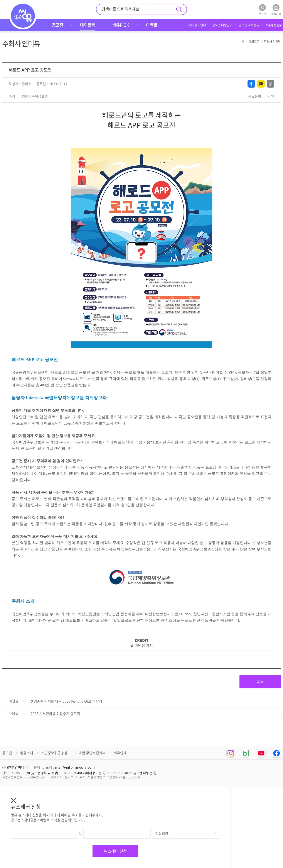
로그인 (262, 10)
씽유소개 (27, 753)
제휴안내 (120, 753)
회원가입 (276, 10)
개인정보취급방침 (54, 753)
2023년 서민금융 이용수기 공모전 (55, 714)
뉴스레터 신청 (115, 851)
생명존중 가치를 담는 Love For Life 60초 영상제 (66, 701)
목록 (260, 682)
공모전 (7, 753)
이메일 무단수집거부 (90, 753)
